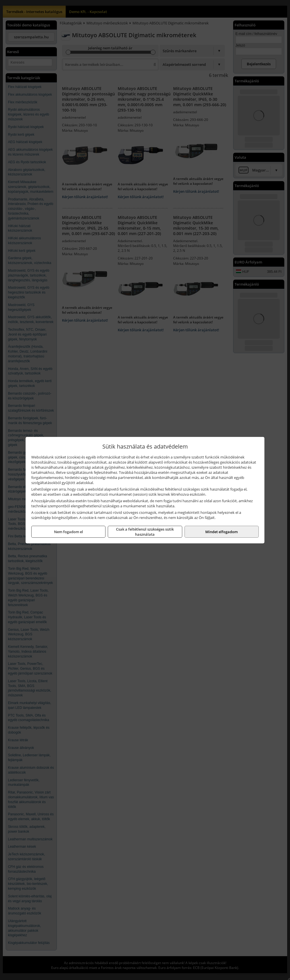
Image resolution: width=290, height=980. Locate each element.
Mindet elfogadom (221, 532)
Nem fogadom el (69, 532)
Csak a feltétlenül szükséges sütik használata (145, 532)
